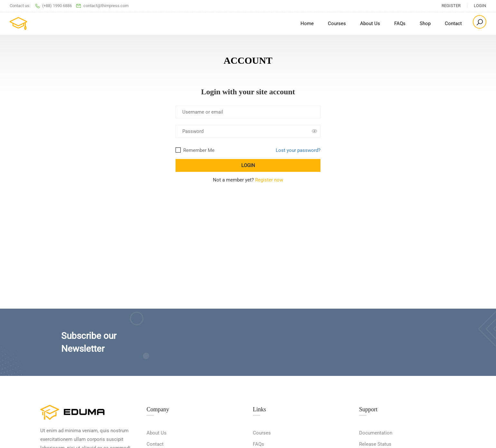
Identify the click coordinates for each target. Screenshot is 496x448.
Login (480, 6)
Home (307, 23)
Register (451, 6)
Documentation (376, 433)
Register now (269, 180)
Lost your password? (298, 150)
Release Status (375, 444)
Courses (337, 23)
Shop (425, 23)
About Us (370, 23)
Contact (453, 23)
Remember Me (195, 150)
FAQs (400, 23)
